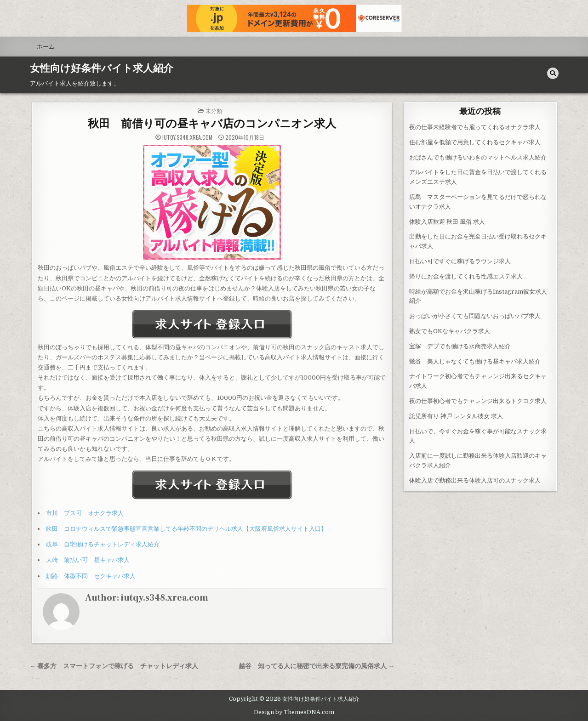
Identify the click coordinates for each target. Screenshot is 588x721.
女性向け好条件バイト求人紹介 (102, 68)
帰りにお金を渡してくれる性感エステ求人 (466, 276)
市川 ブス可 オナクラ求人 (85, 513)
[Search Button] (553, 73)
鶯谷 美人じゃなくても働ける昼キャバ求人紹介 (475, 361)
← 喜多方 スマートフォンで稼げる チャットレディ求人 (114, 666)
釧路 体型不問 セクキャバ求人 (91, 576)
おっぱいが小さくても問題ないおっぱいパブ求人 (475, 316)
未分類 (214, 111)
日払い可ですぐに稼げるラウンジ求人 (460, 261)
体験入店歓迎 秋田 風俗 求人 (447, 222)
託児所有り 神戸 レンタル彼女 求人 (456, 416)
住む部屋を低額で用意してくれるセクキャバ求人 (475, 142)
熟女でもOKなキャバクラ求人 (450, 331)
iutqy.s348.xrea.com (187, 137)
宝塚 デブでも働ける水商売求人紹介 (460, 346)
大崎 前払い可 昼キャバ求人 (88, 560)
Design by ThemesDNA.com (294, 712)
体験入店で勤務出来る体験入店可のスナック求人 (475, 480)
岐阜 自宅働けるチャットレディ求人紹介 (103, 544)
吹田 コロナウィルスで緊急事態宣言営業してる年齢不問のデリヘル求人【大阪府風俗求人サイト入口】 (186, 529)
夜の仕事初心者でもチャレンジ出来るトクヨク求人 (478, 401)
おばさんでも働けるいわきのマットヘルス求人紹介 (478, 157)
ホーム (46, 46)
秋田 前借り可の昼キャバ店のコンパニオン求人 (212, 124)
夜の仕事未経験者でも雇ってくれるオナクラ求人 (475, 127)
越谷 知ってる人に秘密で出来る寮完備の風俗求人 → (317, 666)
